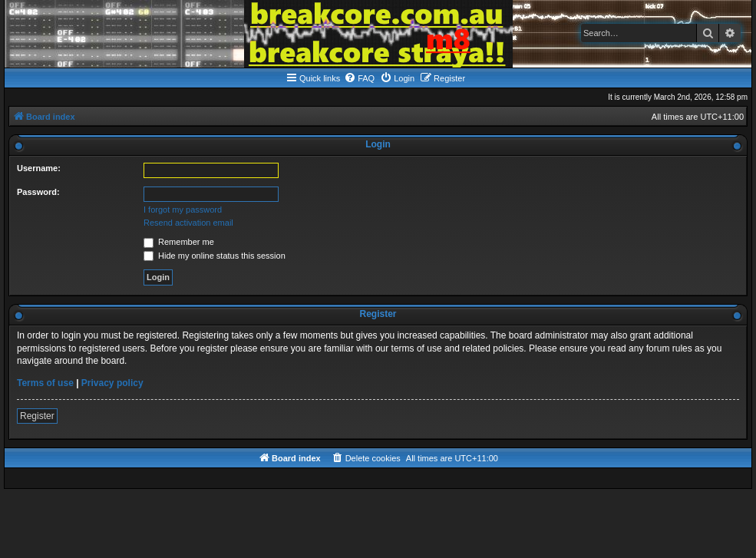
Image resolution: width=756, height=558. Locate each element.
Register (37, 416)
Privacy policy (112, 383)
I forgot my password (183, 210)
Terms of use (45, 383)
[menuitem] (359, 78)
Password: (38, 192)
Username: (39, 168)
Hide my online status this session (215, 256)
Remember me (179, 242)
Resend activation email (188, 223)
